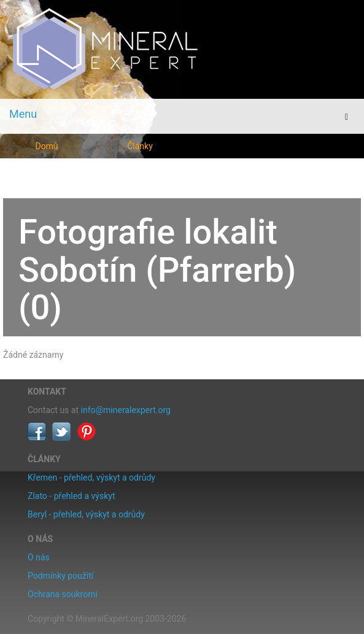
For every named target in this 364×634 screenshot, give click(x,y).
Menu (23, 114)
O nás (39, 557)
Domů (46, 146)
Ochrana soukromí (63, 594)
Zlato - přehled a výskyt (71, 496)
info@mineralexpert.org (126, 410)
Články (140, 146)
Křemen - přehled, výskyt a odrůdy (91, 477)
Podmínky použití (60, 576)
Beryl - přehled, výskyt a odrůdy (86, 514)
